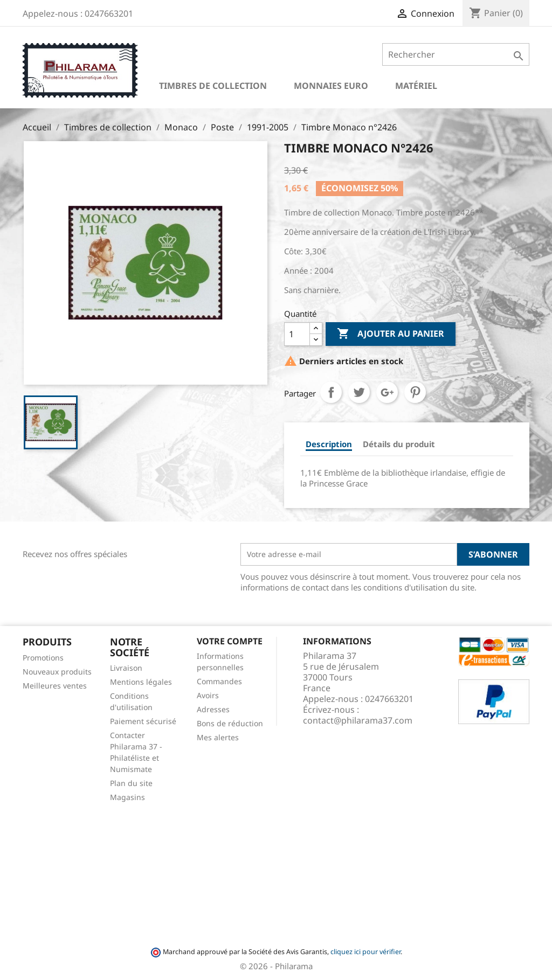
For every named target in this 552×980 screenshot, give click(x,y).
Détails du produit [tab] (399, 444)
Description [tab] (329, 444)
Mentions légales (141, 682)
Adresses (213, 709)
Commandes (219, 681)
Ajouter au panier (391, 334)
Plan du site (131, 783)
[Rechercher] (456, 54)
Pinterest (415, 392)
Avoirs (208, 695)
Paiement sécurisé (143, 721)
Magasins (127, 797)
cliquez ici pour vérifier (365, 952)
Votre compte (230, 641)
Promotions (43, 658)
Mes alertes (218, 737)
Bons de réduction (230, 723)
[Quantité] (297, 334)
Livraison (126, 668)
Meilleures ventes (55, 686)
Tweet (359, 392)
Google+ (387, 392)
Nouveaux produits (57, 672)
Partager (331, 392)
